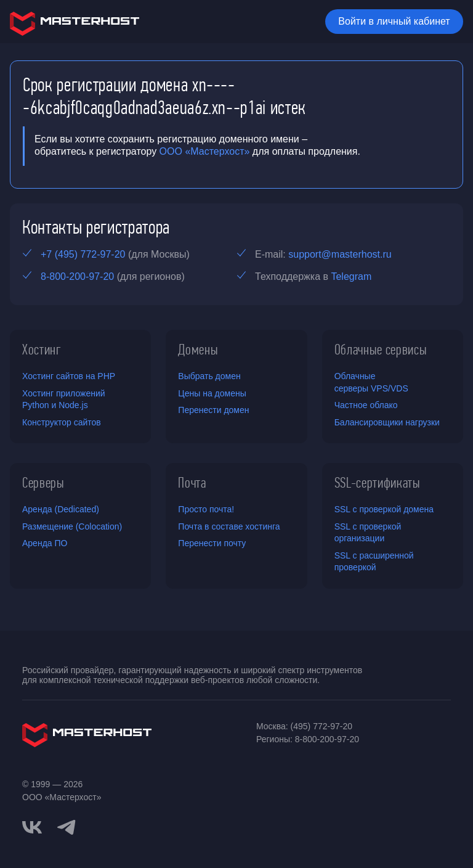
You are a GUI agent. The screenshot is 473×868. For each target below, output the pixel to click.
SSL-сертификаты (378, 483)
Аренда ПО (45, 543)
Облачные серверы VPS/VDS (371, 382)
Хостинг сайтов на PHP (69, 376)
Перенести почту (212, 543)
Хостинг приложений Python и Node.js (64, 399)
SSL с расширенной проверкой (374, 562)
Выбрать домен (209, 376)
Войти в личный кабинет (394, 21)
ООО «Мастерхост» (205, 151)
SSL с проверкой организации (368, 533)
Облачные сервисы (381, 350)
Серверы (43, 483)
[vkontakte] (32, 827)
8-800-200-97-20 (77, 276)
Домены (198, 350)
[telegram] (67, 826)
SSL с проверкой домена (384, 509)
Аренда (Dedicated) (61, 509)
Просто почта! (206, 509)
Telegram (351, 276)
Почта (192, 483)
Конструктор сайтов (62, 422)
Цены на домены (212, 393)
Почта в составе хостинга (229, 526)
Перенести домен (213, 410)
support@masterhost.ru (340, 254)
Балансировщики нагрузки (387, 422)
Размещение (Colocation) (72, 526)
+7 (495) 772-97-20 (83, 254)
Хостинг (42, 350)
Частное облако (366, 405)
